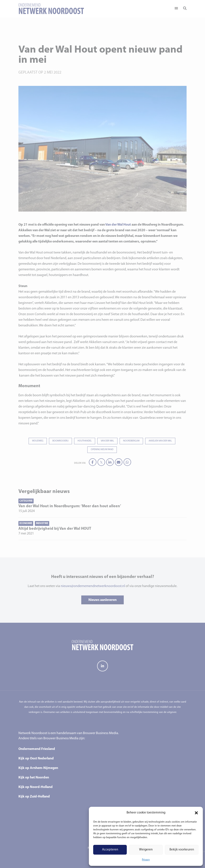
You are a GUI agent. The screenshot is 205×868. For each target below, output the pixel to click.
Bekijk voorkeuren (182, 850)
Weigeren (146, 850)
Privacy (146, 860)
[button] (196, 813)
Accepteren (110, 850)
